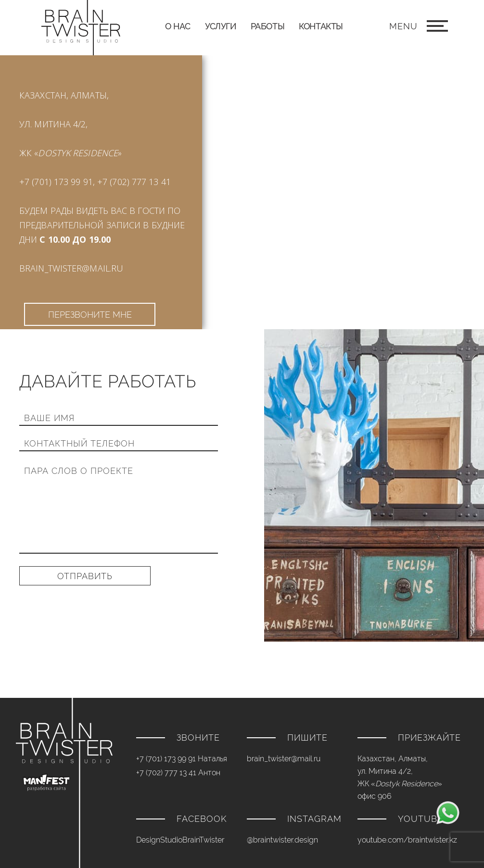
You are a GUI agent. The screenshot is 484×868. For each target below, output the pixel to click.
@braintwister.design (282, 840)
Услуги (221, 26)
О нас (178, 26)
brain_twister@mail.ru (71, 268)
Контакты (321, 26)
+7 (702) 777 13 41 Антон (178, 773)
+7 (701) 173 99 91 (56, 182)
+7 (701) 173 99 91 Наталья (182, 759)
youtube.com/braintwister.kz (407, 840)
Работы (268, 26)
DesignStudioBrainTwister (180, 840)
